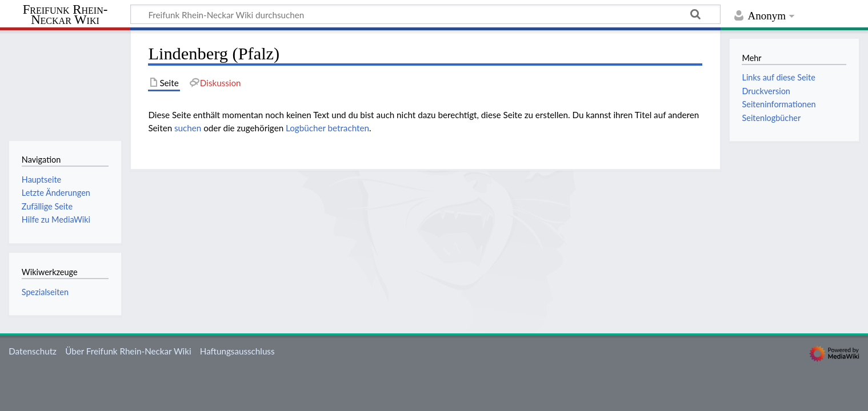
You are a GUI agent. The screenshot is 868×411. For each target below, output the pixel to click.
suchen (188, 128)
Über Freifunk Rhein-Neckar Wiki (128, 351)
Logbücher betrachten (327, 128)
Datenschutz (33, 351)
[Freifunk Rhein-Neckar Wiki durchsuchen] (425, 14)
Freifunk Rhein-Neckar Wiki (65, 15)
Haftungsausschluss (237, 351)
